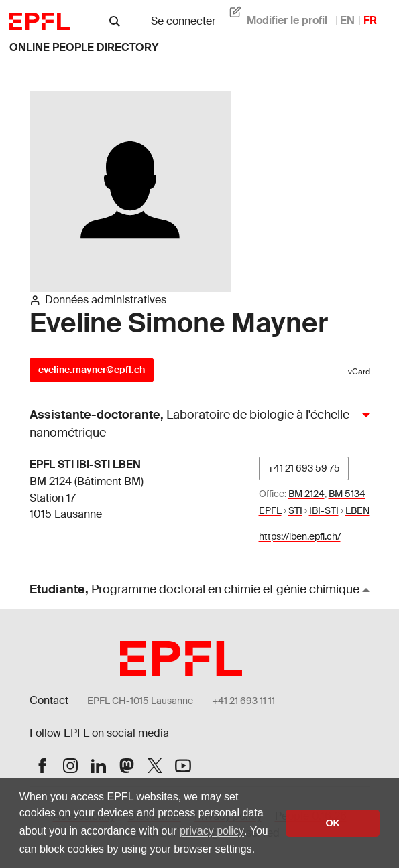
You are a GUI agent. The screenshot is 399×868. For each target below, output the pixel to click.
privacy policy (212, 831)
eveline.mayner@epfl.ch (92, 370)
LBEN (358, 510)
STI (295, 510)
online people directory (84, 47)
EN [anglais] (347, 20)
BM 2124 (306, 494)
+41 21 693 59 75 (304, 468)
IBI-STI (324, 510)
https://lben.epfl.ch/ (300, 536)
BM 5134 (347, 494)
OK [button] (333, 823)
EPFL (270, 510)
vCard (359, 372)
